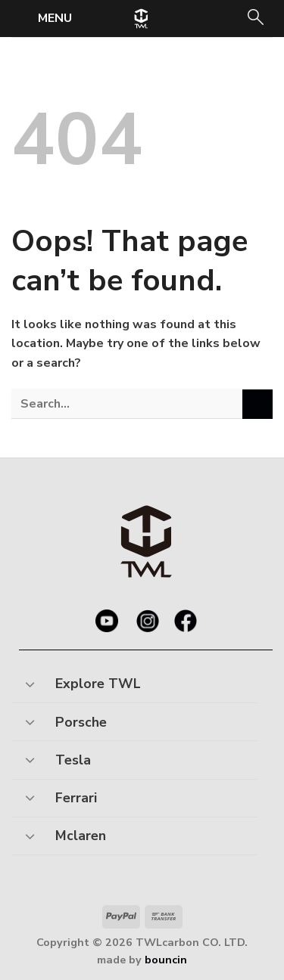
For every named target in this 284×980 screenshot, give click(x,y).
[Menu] (44, 17)
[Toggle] (30, 679)
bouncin (166, 960)
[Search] (254, 19)
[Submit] (257, 404)
